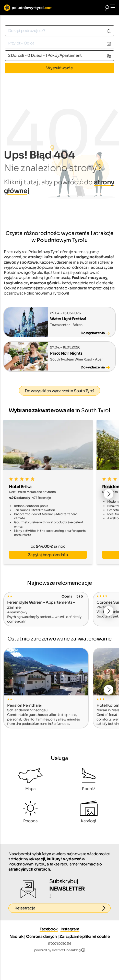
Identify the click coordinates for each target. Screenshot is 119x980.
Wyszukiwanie (59, 68)
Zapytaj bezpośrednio (48, 555)
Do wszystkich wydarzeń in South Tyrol (59, 391)
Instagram (70, 929)
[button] (109, 494)
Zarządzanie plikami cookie (85, 936)
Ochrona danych (41, 936)
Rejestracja (63, 908)
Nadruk (16, 936)
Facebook (49, 929)
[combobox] (59, 31)
